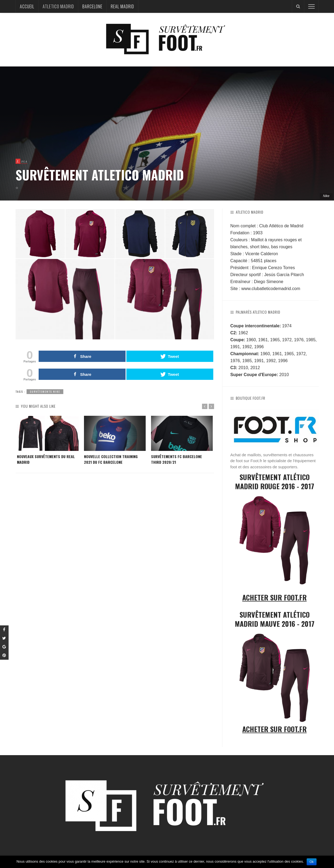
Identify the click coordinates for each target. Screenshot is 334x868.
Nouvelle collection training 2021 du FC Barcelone (111, 459)
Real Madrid (122, 6)
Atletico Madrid (58, 6)
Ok (312, 862)
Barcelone (92, 6)
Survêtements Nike (45, 392)
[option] (48, 440)
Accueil (27, 6)
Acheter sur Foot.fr (274, 597)
